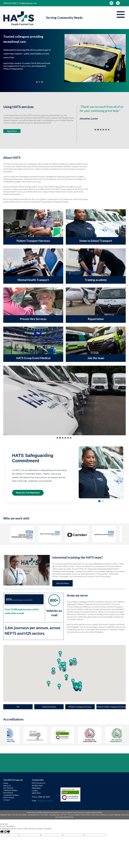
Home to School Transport (96, 241)
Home (6, 783)
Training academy (96, 280)
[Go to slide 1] (99, 501)
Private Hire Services (33, 319)
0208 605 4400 (10, 3)
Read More (12, 131)
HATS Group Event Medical (33, 358)
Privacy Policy (86, 815)
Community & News (11, 795)
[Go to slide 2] (103, 501)
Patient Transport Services (33, 241)
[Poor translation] (7, 832)
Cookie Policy (95, 815)
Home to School (49, 707)
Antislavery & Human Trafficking (110, 815)
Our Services (8, 788)
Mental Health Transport (33, 280)
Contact (7, 800)
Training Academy (10, 790)
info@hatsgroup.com (28, 3)
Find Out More (62, 583)
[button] (49, 683)
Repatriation (96, 319)
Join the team (96, 358)
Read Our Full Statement (28, 493)
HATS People (9, 797)
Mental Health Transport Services (111, 707)
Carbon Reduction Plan (66, 817)
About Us (7, 785)
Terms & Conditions (74, 815)
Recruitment (8, 793)
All (18, 707)
